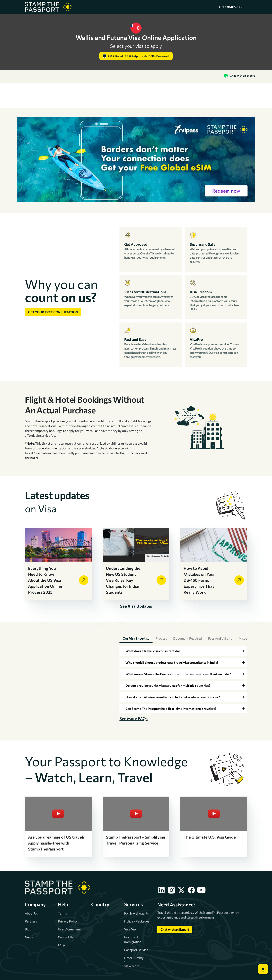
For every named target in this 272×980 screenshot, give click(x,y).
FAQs (62, 945)
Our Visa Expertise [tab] (136, 638)
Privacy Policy (68, 921)
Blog (28, 929)
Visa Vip (130, 929)
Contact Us (66, 937)
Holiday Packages (137, 921)
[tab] (183, 651)
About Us (31, 913)
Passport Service (136, 950)
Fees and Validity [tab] (220, 638)
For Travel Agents (137, 913)
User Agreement (69, 929)
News (29, 937)
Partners (31, 921)
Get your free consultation (53, 312)
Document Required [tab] (187, 638)
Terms (62, 913)
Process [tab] (161, 638)
